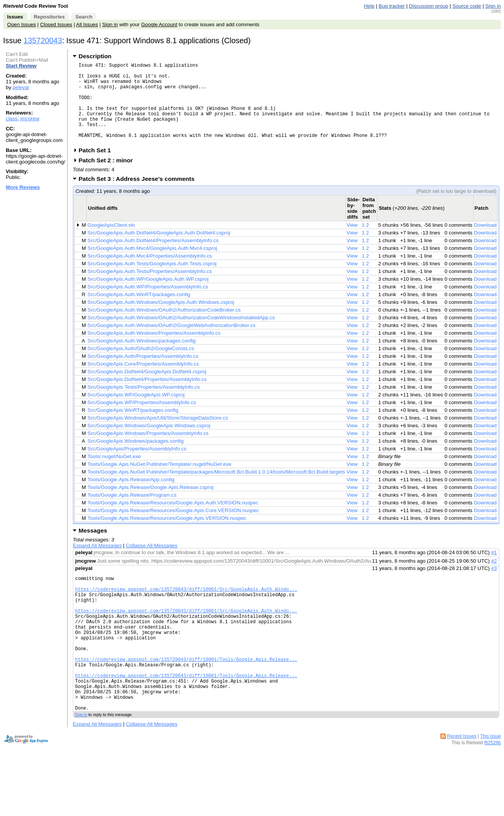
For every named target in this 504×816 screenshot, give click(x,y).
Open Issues (22, 24)
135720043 (43, 40)
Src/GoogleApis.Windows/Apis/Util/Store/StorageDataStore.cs (158, 435)
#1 (494, 570)
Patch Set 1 (97, 168)
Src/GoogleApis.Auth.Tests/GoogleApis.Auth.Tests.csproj (152, 281)
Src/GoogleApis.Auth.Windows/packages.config (142, 358)
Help (369, 6)
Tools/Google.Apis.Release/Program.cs (132, 512)
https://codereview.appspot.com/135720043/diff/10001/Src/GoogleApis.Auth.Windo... (186, 610)
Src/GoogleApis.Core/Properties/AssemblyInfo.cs (143, 381)
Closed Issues (56, 24)
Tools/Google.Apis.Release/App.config (131, 497)
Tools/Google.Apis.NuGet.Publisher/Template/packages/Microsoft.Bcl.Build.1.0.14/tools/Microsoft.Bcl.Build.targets (216, 489)
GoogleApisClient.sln (111, 242)
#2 (494, 578)
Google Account (159, 24)
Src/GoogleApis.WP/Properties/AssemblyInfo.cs (142, 420)
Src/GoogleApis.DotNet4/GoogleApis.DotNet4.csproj (147, 389)
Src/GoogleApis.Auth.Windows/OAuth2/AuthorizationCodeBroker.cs (164, 327)
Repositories (49, 17)
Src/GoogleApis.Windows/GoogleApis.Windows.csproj (149, 443)
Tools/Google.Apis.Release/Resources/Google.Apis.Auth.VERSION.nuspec (173, 520)
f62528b (493, 789)
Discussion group (429, 6)
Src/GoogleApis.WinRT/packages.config (133, 427)
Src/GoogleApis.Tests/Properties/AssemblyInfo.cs (144, 404)
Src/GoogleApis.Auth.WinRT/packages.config (139, 312)
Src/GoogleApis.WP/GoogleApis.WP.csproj (136, 412)
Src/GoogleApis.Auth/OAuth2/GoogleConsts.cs (141, 366)
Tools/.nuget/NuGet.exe (114, 474)
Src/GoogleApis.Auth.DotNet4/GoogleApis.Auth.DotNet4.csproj (159, 250)
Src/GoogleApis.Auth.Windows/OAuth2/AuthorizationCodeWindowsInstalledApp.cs (181, 335)
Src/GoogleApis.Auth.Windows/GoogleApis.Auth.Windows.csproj (161, 319)
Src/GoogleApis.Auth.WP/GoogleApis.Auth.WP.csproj (148, 296)
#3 (494, 586)
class (12, 119)
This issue (491, 782)
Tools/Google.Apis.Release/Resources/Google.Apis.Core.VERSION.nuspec (173, 528)
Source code (467, 6)
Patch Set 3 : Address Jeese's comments (139, 196)
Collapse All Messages (151, 563)
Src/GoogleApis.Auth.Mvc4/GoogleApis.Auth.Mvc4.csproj (152, 266)
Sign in (493, 6)
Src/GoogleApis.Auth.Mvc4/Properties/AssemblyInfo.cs (150, 273)
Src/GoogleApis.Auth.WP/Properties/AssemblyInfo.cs (148, 304)
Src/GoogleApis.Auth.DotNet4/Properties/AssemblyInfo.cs (153, 258)
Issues (15, 17)
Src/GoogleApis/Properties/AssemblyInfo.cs (137, 466)
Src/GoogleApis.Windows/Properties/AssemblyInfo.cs (148, 451)
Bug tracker (392, 6)
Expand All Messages (97, 563)
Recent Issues (462, 782)
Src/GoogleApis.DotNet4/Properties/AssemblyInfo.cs (147, 397)
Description (95, 56)
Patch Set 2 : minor (108, 178)
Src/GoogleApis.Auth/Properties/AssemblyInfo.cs (143, 373)
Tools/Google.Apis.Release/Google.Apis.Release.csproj (151, 505)
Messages (93, 548)
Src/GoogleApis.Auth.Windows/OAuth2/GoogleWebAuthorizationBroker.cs (172, 343)
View (352, 242)
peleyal (21, 87)
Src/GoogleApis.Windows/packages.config (136, 458)
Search (84, 17)
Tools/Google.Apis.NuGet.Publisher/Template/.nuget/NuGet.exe (159, 481)
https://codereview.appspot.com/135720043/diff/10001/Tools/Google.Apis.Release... (186, 695)
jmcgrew (30, 119)
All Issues (87, 24)
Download (485, 242)
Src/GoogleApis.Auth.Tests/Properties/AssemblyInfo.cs (150, 289)
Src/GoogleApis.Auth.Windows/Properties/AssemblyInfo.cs (154, 350)
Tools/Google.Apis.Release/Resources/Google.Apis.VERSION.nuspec (167, 535)
